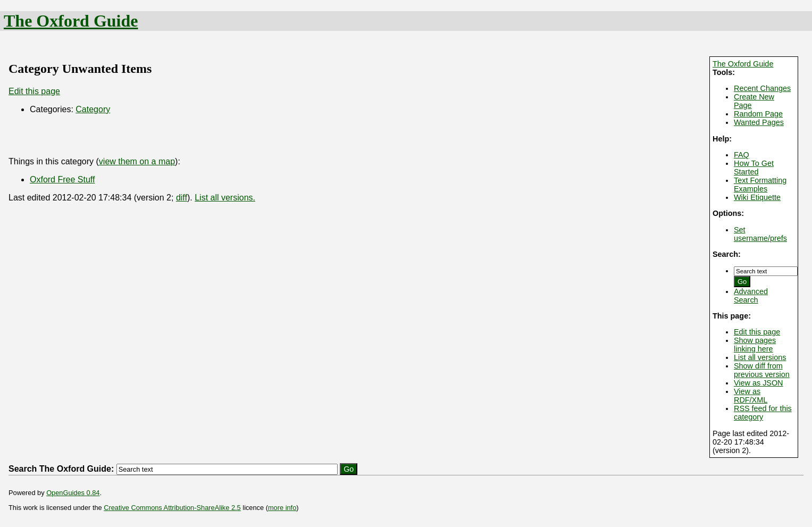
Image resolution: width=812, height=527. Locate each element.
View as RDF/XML (751, 396)
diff (182, 198)
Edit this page (757, 332)
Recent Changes (762, 88)
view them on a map (137, 161)
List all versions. (225, 198)
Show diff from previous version (762, 370)
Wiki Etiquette (757, 197)
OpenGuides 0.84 (73, 493)
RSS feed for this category (763, 413)
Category (93, 109)
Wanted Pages (759, 122)
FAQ (742, 155)
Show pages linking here (755, 345)
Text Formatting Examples (760, 185)
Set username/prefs (760, 234)
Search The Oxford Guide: (61, 469)
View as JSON (759, 383)
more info (282, 508)
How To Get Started (754, 168)
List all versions (760, 357)
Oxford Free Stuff (62, 179)
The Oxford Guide (71, 21)
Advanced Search (751, 296)
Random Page (758, 114)
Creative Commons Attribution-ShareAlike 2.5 (172, 508)
